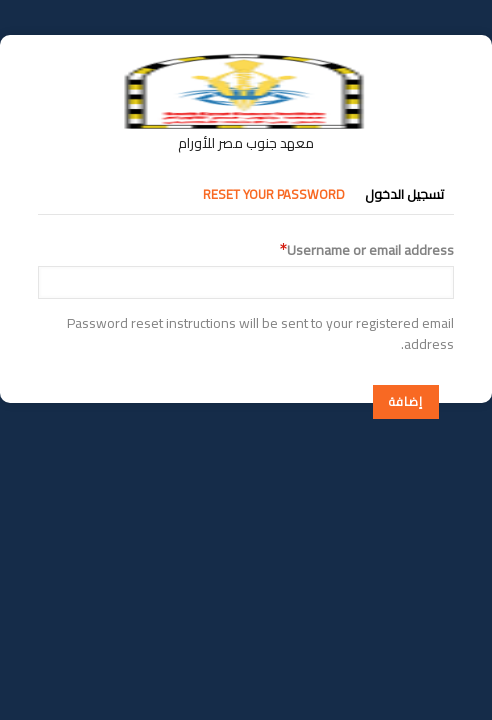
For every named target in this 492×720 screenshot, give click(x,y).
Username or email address (370, 250)
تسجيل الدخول (404, 194)
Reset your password (274, 194)
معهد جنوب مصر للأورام (246, 143)
